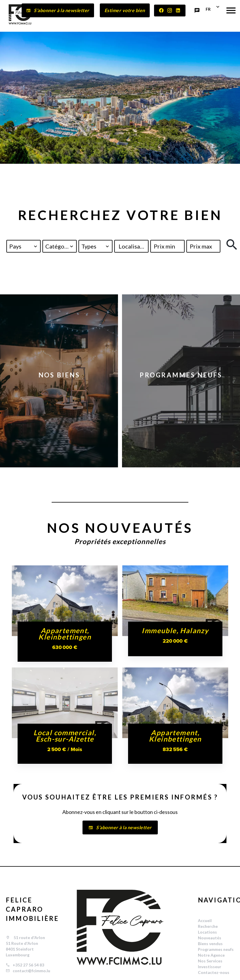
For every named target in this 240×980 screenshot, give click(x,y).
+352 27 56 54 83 (28, 965)
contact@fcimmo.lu (31, 971)
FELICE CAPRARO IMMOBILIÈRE (32, 909)
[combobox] (24, 246)
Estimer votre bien (125, 10)
